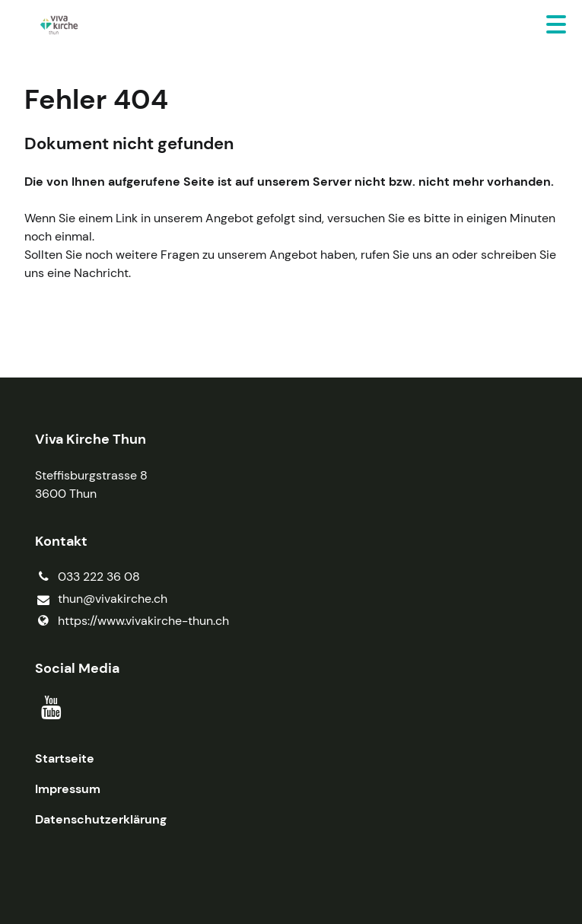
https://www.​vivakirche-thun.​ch (132, 621)
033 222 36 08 (87, 577)
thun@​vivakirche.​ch (101, 599)
